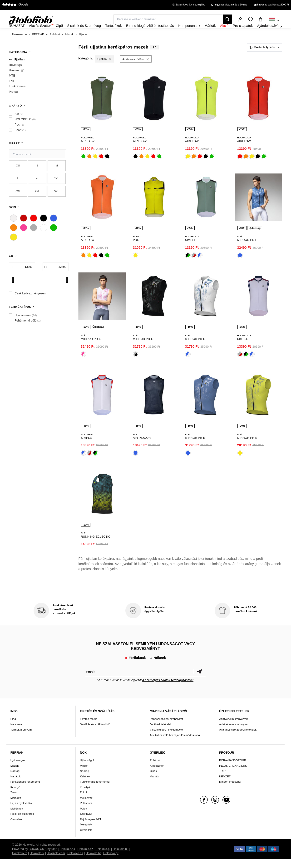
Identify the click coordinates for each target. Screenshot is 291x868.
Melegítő (16, 807)
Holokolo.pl (103, 858)
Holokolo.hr (93, 862)
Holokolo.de (75, 862)
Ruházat (155, 769)
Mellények (17, 817)
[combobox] (274, 21)
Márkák (154, 785)
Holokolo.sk (67, 858)
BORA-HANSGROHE (232, 769)
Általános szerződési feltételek (238, 738)
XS (18, 178)
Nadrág (15, 780)
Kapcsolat (17, 733)
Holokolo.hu (121, 858)
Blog (13, 728)
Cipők (153, 780)
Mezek (15, 774)
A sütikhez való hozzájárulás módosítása (175, 744)
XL (37, 191)
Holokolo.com (56, 862)
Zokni (14, 801)
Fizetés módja (89, 728)
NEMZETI (225, 785)
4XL (37, 204)
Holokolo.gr (111, 862)
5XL (57, 204)
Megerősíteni (200, 680)
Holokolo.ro (20, 862)
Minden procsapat (230, 790)
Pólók (83, 817)
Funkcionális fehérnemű (25, 790)
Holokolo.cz (85, 858)
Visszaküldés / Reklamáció (166, 738)
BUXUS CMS (38, 858)
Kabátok (16, 785)
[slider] (13, 293)
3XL (18, 204)
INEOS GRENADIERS (233, 774)
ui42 (54, 858)
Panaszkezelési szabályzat (166, 728)
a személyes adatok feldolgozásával (168, 689)
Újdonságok (18, 769)
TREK (223, 780)
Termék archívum (21, 738)
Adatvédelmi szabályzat (234, 733)
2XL (57, 191)
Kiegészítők (157, 774)
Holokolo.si (37, 862)
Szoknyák (86, 822)
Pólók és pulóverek (22, 822)
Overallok (16, 828)
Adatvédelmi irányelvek (233, 728)
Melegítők (86, 833)
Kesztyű (15, 796)
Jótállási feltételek (161, 733)
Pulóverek (86, 812)
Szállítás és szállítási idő (95, 733)
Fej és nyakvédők (21, 812)
